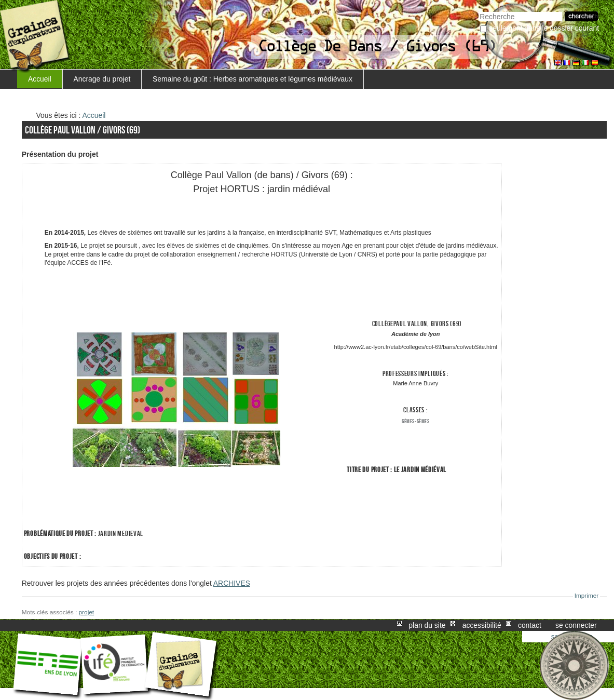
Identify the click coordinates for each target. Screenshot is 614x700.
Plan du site (427, 625)
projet (87, 612)
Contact (530, 625)
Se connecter (576, 625)
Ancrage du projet (102, 79)
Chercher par (478, 11)
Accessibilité (482, 625)
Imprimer (587, 596)
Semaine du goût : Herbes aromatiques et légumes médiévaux (253, 79)
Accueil (40, 79)
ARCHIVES (232, 583)
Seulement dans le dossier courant (544, 28)
